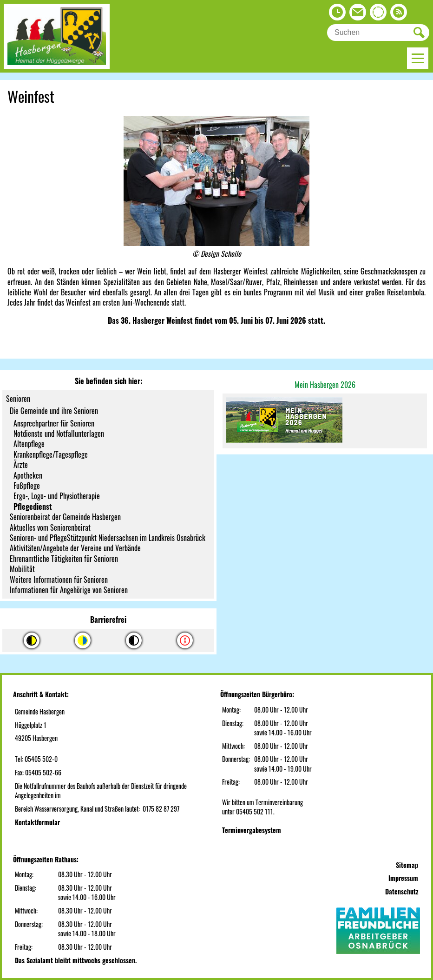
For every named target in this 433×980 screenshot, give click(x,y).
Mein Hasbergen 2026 (325, 385)
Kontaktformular (37, 822)
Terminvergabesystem (252, 830)
